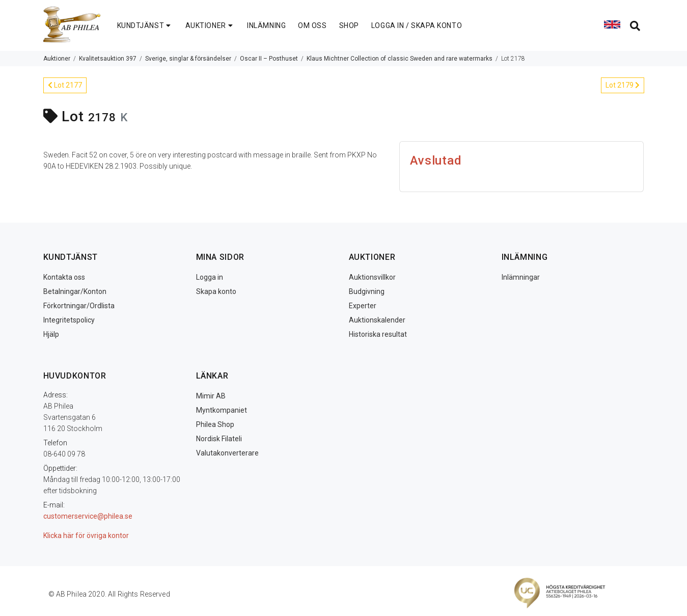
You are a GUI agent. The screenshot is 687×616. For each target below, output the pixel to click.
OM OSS (312, 25)
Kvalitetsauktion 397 (108, 59)
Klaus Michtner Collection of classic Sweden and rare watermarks (400, 59)
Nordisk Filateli (219, 439)
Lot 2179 (623, 85)
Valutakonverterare (227, 453)
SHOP (349, 25)
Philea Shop (215, 424)
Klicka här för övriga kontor (86, 535)
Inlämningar (521, 277)
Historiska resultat (378, 334)
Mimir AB (211, 396)
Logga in (210, 277)
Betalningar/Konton (75, 291)
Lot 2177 (65, 85)
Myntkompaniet (222, 410)
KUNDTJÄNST (145, 25)
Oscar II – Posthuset (269, 59)
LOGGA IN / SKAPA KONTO (417, 25)
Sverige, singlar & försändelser (188, 59)
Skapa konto (216, 291)
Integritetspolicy (69, 320)
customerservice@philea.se (88, 516)
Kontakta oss (64, 277)
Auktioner (57, 59)
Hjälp (51, 334)
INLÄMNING (266, 25)
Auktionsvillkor (372, 277)
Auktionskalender (377, 320)
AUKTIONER (210, 25)
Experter (363, 306)
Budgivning (367, 291)
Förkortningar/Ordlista (79, 306)
